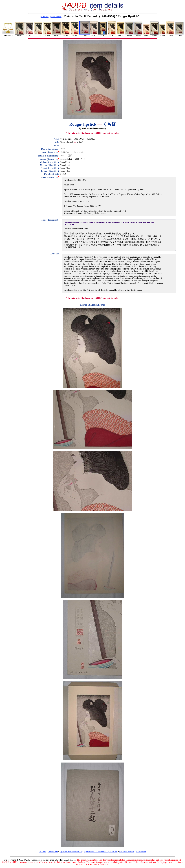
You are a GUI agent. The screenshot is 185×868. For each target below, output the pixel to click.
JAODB (43, 852)
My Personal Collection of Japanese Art (101, 852)
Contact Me (53, 852)
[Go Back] (45, 17)
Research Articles (127, 852)
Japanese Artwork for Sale (71, 852)
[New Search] (56, 17)
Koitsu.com (141, 852)
